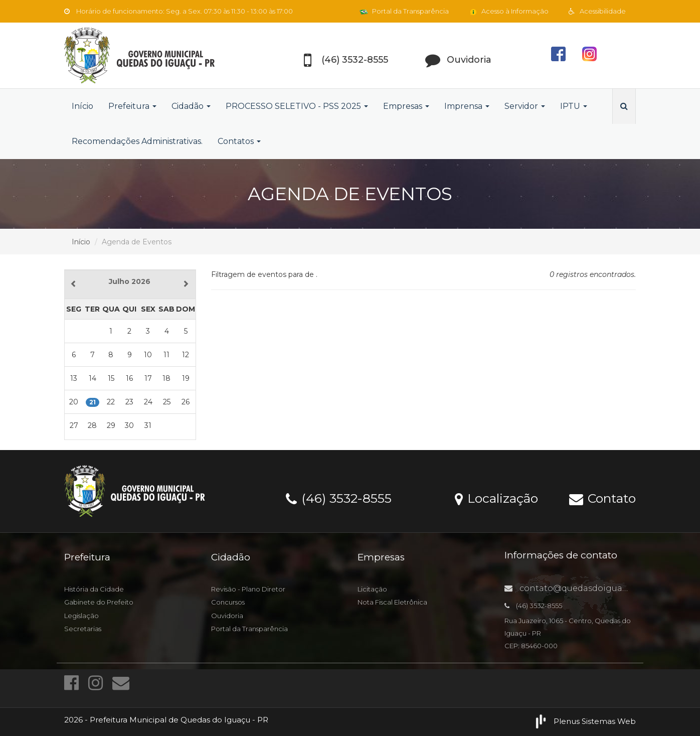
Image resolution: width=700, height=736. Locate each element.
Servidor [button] (525, 106)
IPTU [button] (574, 106)
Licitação (372, 589)
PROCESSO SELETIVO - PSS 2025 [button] (297, 106)
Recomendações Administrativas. (137, 141)
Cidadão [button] (191, 106)
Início (82, 106)
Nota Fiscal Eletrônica (392, 602)
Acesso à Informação (509, 11)
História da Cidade (94, 589)
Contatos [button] (239, 141)
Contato (602, 498)
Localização (496, 498)
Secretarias (83, 629)
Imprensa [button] (467, 106)
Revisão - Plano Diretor (248, 589)
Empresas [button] (406, 106)
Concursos (228, 602)
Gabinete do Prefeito (99, 602)
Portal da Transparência (404, 11)
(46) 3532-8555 (339, 498)
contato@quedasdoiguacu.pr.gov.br (588, 588)
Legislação (81, 616)
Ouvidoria (227, 616)
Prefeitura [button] (132, 106)
